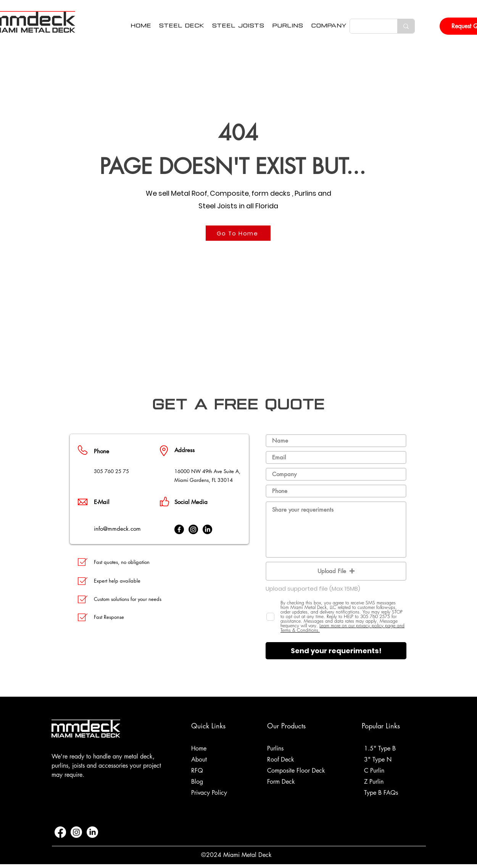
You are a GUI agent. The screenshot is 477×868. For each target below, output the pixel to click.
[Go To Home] (238, 233)
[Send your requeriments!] (336, 651)
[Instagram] (193, 529)
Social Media (191, 502)
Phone (102, 451)
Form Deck (281, 782)
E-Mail (102, 502)
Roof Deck (281, 759)
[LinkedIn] (207, 529)
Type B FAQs (381, 793)
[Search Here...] (368, 26)
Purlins (275, 748)
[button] (329, 26)
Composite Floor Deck (296, 771)
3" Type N (378, 759)
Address (185, 450)
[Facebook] (179, 529)
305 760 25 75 (111, 471)
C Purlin (374, 771)
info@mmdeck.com (117, 529)
